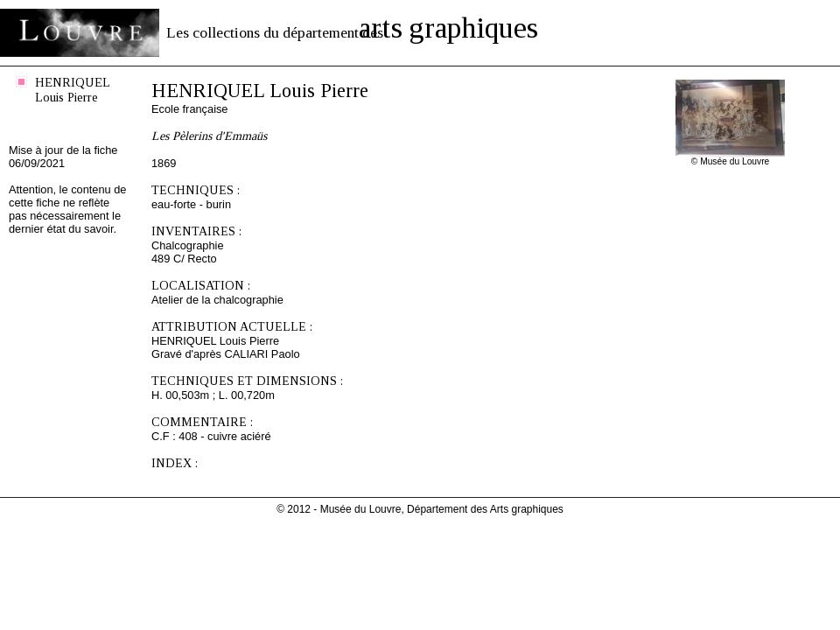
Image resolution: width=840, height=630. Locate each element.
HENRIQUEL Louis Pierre (73, 90)
